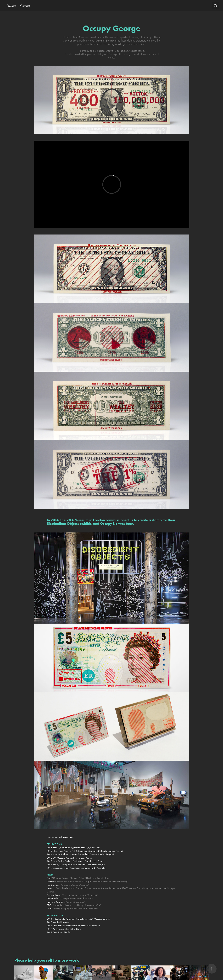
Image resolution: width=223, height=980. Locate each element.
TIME (49, 878)
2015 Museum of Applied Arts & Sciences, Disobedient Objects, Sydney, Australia (86, 851)
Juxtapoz (51, 888)
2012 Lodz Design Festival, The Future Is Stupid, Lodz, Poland (75, 861)
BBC (49, 905)
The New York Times (56, 902)
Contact (25, 6)
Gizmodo (51, 881)
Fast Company (54, 885)
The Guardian (53, 898)
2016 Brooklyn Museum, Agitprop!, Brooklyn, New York (73, 848)
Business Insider (54, 895)
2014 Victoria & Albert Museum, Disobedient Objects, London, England (80, 854)
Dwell (49, 909)
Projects (11, 6)
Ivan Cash (69, 837)
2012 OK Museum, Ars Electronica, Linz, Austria (69, 858)
